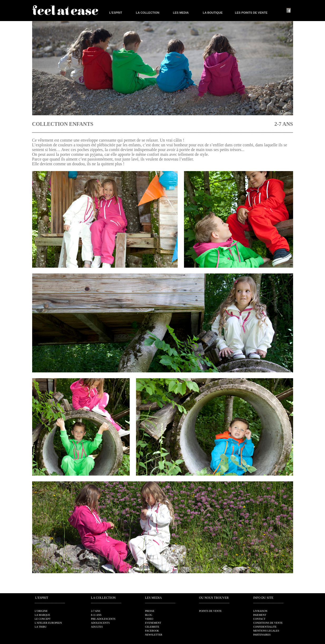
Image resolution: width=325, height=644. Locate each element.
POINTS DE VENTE (210, 611)
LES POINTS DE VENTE (251, 13)
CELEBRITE (152, 627)
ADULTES (97, 627)
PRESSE (150, 611)
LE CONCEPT (43, 619)
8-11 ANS (96, 615)
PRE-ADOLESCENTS (103, 619)
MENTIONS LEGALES (266, 631)
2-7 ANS (96, 611)
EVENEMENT (153, 623)
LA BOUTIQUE (213, 13)
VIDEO (149, 619)
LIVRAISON (260, 611)
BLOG (149, 615)
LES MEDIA (181, 13)
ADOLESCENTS (100, 623)
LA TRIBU (41, 627)
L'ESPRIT (116, 13)
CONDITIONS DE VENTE (268, 623)
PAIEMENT (260, 615)
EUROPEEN (55, 623)
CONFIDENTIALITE (265, 627)
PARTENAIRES (262, 635)
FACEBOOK (152, 631)
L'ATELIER (41, 623)
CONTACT (259, 619)
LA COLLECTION (148, 13)
